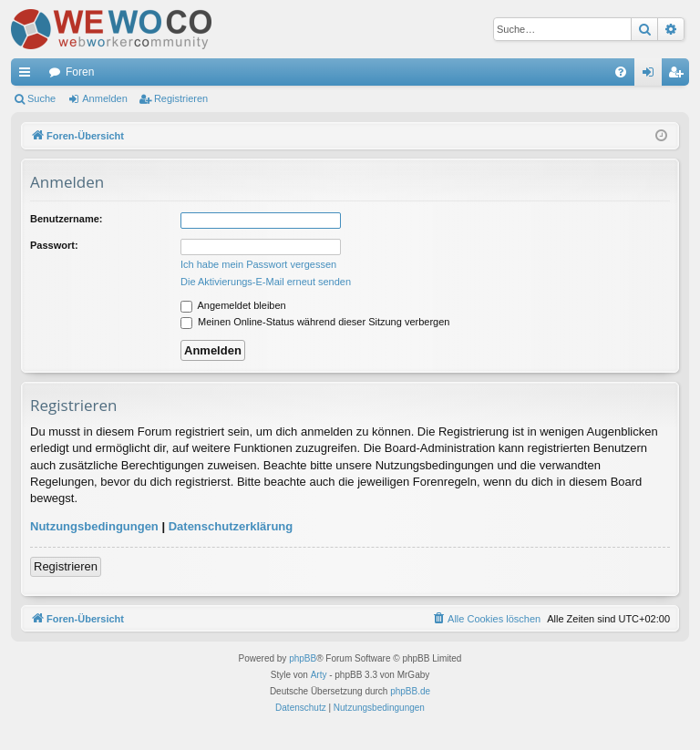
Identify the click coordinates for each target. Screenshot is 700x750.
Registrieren (181, 98)
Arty (319, 675)
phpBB (303, 658)
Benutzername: (66, 219)
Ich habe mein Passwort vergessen (258, 264)
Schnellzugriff (28, 76)
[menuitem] (621, 72)
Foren (80, 72)
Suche (41, 98)
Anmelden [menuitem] (652, 76)
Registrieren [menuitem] (679, 76)
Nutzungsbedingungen (94, 526)
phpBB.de (410, 691)
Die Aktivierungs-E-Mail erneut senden (266, 282)
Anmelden (105, 98)
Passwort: (54, 245)
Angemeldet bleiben (233, 305)
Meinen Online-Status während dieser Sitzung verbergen (315, 322)
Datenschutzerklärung (231, 526)
